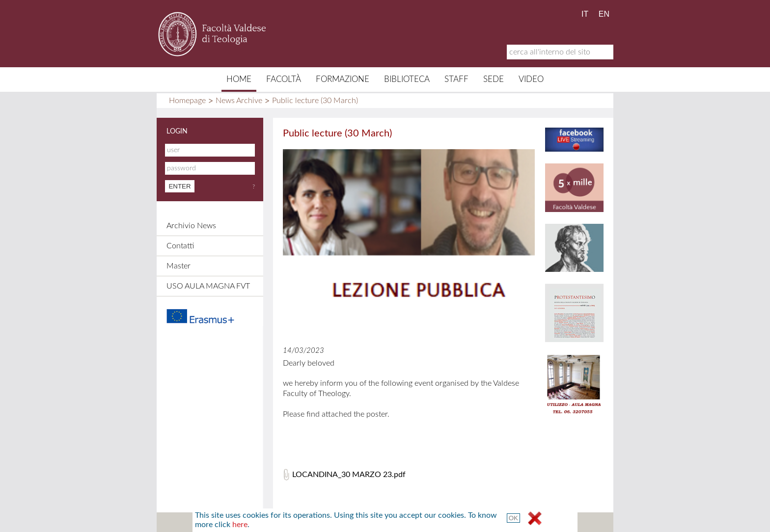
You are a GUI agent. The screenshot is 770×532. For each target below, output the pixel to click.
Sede (494, 79)
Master (179, 266)
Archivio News (191, 226)
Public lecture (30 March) (315, 101)
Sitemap (286, 522)
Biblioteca (407, 79)
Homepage (187, 101)
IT (585, 14)
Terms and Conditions (463, 522)
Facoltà (284, 79)
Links (406, 522)
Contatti (180, 246)
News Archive (239, 101)
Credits (371, 522)
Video (531, 79)
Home (239, 79)
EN (604, 14)
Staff (456, 79)
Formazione (343, 79)
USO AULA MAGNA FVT (208, 286)
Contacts (329, 522)
